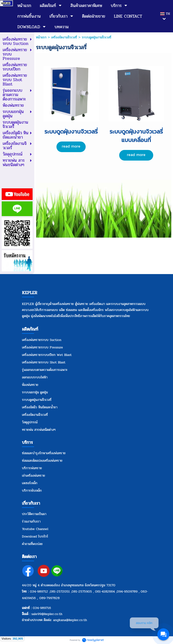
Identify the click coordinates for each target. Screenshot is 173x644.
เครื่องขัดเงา (97, 304)
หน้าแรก (41, 37)
